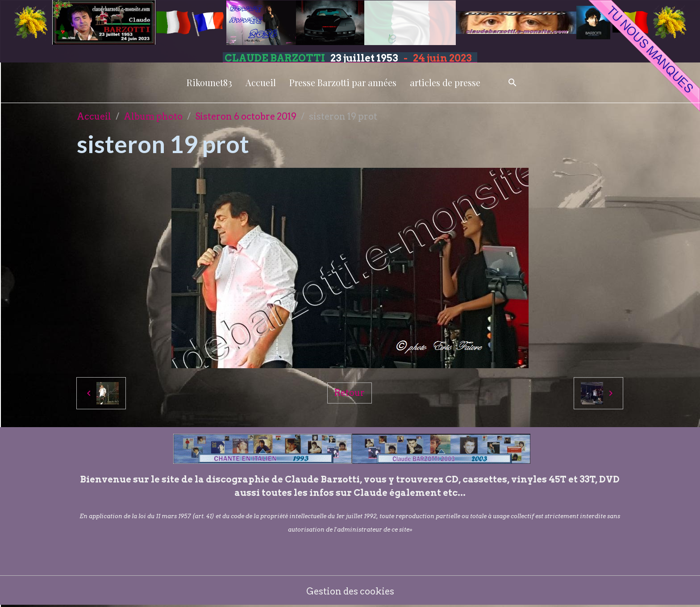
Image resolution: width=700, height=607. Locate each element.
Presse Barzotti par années (343, 82)
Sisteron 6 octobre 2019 (246, 116)
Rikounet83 (209, 82)
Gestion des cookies (350, 591)
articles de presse (445, 82)
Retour (350, 393)
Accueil (261, 82)
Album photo (153, 116)
